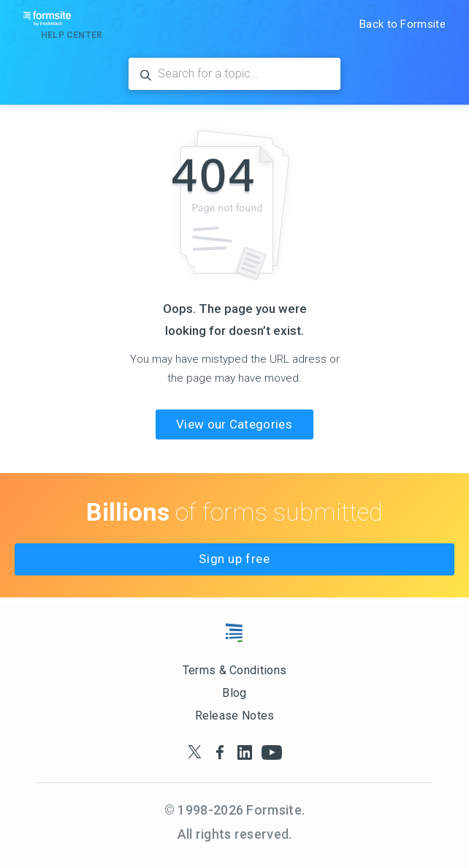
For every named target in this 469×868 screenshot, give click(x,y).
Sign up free (234, 559)
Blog (234, 693)
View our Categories (234, 424)
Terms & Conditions (234, 670)
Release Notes (235, 716)
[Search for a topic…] (234, 74)
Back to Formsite (403, 24)
